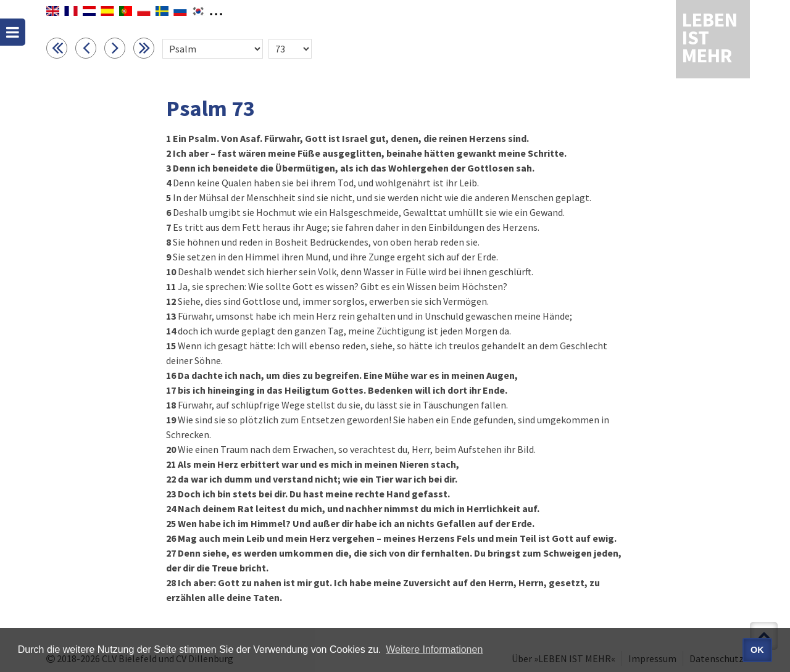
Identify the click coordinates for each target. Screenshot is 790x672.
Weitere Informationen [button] (434, 649)
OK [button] (757, 650)
